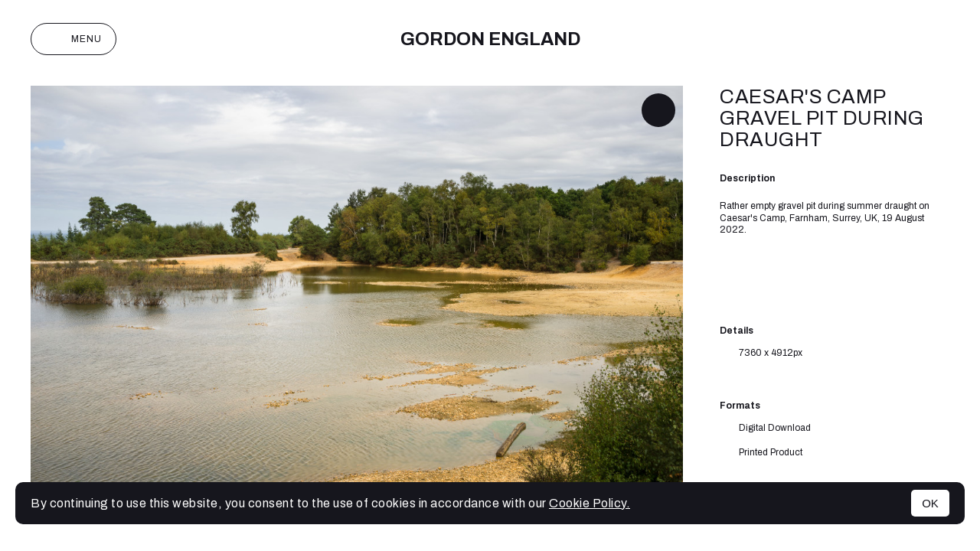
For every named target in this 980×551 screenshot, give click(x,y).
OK (930, 503)
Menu (73, 39)
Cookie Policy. (590, 503)
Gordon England (490, 39)
